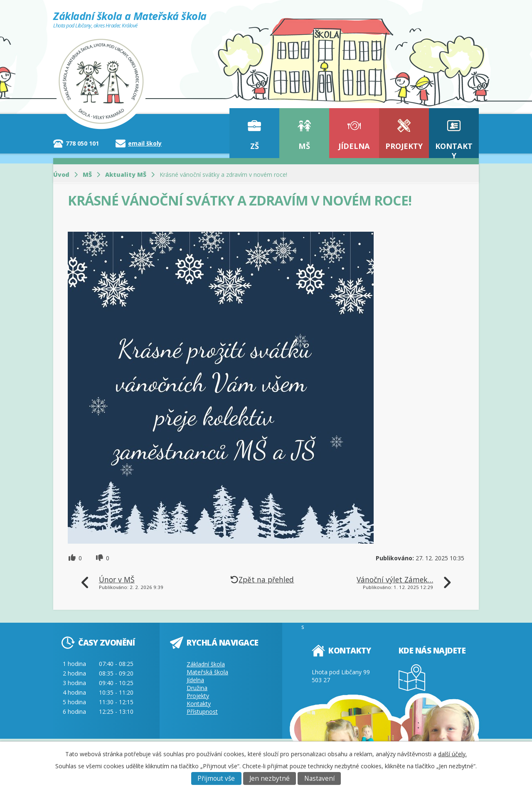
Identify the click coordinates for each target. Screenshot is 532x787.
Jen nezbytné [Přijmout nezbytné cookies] (270, 778)
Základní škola (206, 664)
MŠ (304, 146)
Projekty (404, 146)
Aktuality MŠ (126, 174)
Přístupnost (202, 712)
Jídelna (354, 146)
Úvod (61, 174)
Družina (197, 688)
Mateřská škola (207, 672)
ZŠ (255, 146)
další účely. (452, 754)
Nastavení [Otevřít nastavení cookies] (319, 778)
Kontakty (454, 150)
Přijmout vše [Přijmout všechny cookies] (216, 778)
